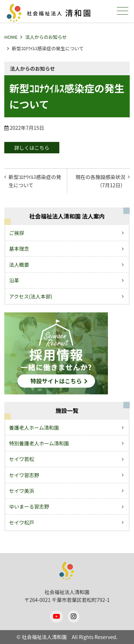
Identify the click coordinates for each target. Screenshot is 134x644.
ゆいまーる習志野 (29, 506)
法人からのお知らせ (46, 37)
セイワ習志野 (24, 475)
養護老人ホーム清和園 (34, 428)
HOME (11, 37)
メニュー (122, 11)
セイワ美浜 (22, 491)
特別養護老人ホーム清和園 (39, 443)
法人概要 (19, 265)
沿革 (14, 280)
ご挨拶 (17, 233)
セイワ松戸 (22, 522)
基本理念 (19, 249)
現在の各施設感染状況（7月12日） (100, 181)
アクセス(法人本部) (31, 296)
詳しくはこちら (32, 148)
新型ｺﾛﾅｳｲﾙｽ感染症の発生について (35, 181)
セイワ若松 (22, 459)
